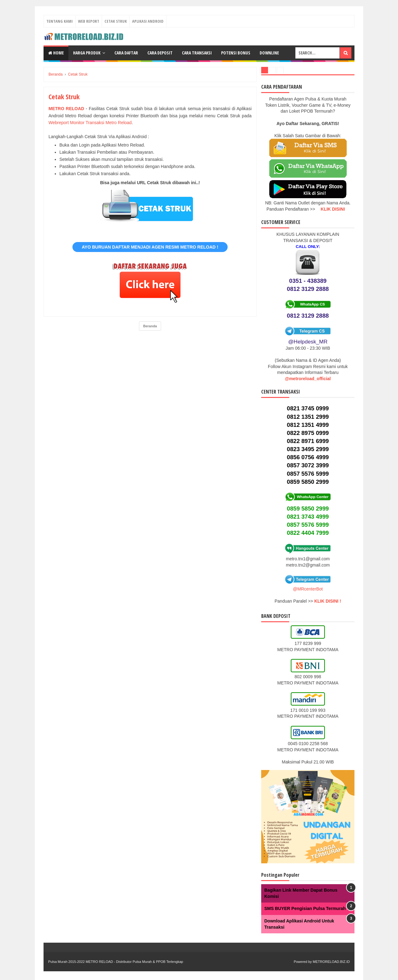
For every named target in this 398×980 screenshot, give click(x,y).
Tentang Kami (60, 21)
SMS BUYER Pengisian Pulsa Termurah (305, 908)
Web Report (89, 21)
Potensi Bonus (236, 53)
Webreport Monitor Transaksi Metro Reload (90, 123)
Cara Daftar (126, 53)
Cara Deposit (160, 53)
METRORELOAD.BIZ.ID (331, 962)
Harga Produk (87, 53)
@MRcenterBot (308, 589)
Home (56, 53)
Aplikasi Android (148, 21)
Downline (269, 53)
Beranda (150, 326)
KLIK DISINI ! (328, 601)
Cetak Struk (116, 21)
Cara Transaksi (197, 53)
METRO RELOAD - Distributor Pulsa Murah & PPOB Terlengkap (134, 962)
